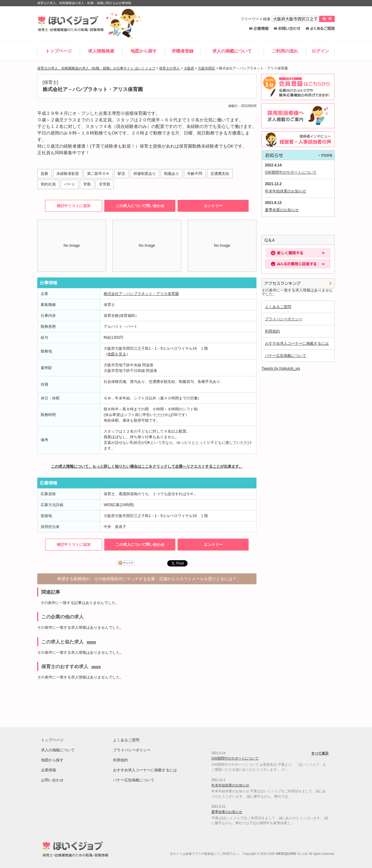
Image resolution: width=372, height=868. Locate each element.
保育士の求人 (169, 68)
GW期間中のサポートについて (291, 172)
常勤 (87, 184)
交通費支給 (220, 174)
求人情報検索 (101, 51)
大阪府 (189, 68)
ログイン (320, 51)
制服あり (172, 174)
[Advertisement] (186, 701)
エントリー (213, 206)
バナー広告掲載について (286, 356)
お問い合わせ (287, 29)
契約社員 (48, 184)
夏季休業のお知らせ (282, 210)
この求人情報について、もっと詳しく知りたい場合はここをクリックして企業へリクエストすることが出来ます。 (147, 466)
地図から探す (144, 51)
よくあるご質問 (320, 29)
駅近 (121, 174)
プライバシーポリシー (284, 319)
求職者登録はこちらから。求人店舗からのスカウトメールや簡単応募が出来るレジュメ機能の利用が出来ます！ (297, 87)
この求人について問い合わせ (140, 206)
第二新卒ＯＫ (98, 174)
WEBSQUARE (286, 854)
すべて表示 (298, 155)
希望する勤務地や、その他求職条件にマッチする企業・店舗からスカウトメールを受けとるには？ (147, 579)
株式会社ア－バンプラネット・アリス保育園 (141, 294)
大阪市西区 (207, 68)
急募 (44, 174)
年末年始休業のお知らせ (286, 191)
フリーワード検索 (280, 19)
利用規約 (272, 331)
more (91, 642)
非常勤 (105, 184)
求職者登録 (183, 51)
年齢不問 (195, 174)
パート (70, 184)
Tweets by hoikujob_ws (281, 368)
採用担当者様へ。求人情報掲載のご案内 (297, 116)
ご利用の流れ (285, 51)
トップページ (59, 51)
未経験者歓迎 (68, 174)
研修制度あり (145, 174)
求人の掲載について (232, 51)
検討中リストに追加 (74, 206)
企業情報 (259, 29)
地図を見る (117, 354)
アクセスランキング (298, 283)
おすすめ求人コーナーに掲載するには (297, 343)
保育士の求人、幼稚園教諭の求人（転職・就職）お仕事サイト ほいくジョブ (96, 68)
